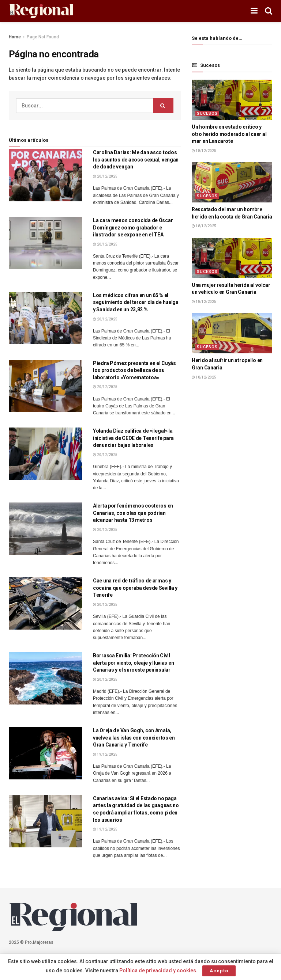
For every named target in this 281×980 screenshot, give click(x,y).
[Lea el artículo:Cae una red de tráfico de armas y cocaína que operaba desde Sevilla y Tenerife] (45, 603)
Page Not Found (43, 37)
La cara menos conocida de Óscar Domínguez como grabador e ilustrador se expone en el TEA (133, 227)
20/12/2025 (105, 176)
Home (15, 37)
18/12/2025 (204, 151)
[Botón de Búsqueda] (269, 11)
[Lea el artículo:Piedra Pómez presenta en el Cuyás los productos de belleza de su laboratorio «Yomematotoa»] (45, 386)
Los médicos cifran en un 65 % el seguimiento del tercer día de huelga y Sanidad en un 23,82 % (136, 302)
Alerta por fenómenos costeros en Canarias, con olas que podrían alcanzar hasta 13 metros (133, 513)
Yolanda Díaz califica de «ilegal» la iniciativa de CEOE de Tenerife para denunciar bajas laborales (133, 438)
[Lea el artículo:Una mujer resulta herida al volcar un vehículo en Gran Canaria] (232, 258)
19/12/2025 (105, 754)
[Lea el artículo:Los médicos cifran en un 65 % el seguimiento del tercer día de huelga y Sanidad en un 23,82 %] (45, 318)
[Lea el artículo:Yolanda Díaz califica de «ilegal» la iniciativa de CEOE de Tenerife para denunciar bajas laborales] (45, 454)
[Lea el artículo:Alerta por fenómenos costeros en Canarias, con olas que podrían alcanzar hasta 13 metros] (45, 529)
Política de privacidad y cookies (158, 970)
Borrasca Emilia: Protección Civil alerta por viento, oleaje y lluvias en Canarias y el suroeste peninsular (133, 663)
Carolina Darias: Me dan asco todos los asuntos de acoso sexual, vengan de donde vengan (136, 159)
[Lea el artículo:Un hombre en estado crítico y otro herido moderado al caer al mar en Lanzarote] (232, 100)
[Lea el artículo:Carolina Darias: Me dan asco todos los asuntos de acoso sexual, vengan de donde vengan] (45, 175)
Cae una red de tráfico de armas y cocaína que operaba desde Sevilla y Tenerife (135, 588)
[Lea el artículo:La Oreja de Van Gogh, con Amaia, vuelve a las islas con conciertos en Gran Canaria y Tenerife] (45, 753)
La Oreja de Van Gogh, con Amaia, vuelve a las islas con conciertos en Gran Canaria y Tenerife (134, 738)
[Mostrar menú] (254, 11)
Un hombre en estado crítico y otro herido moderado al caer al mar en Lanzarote (229, 134)
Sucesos (207, 113)
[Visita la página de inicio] (41, 11)
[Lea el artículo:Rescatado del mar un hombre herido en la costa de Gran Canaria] (232, 182)
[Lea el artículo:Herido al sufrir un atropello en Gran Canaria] (232, 333)
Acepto (219, 971)
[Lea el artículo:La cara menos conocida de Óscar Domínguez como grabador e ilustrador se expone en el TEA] (45, 243)
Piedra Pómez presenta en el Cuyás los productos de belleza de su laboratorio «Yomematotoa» (134, 370)
